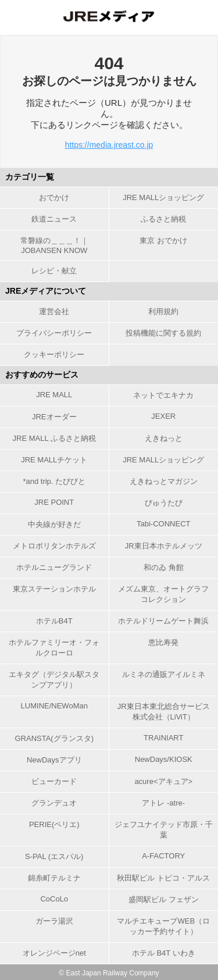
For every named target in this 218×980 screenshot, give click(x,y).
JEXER (163, 416)
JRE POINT (54, 502)
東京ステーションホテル (54, 589)
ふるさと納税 (163, 219)
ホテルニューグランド (54, 567)
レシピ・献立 (54, 271)
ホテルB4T (54, 621)
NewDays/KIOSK (164, 759)
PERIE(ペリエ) (54, 824)
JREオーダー (54, 417)
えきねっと (164, 438)
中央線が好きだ (54, 524)
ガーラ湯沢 (54, 921)
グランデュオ (54, 803)
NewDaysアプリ (54, 760)
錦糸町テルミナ (54, 878)
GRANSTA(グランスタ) (54, 738)
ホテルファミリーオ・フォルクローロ (54, 648)
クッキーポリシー (54, 354)
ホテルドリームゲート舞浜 (163, 621)
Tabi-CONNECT (163, 524)
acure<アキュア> (163, 781)
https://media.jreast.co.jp (109, 145)
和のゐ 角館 (164, 567)
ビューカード (54, 781)
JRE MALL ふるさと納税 (54, 438)
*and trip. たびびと (54, 481)
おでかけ (54, 197)
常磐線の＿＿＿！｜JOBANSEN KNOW (54, 245)
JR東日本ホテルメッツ (164, 546)
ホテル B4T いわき (164, 953)
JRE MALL (54, 395)
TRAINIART (163, 738)
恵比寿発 (163, 642)
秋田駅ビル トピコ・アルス (163, 878)
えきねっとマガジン (164, 481)
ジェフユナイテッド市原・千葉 (164, 830)
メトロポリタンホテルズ (54, 546)
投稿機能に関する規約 (163, 333)
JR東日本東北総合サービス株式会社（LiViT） (164, 712)
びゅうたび (164, 503)
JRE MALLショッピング (163, 197)
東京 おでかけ (163, 240)
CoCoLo (54, 899)
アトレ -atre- (163, 803)
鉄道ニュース (54, 219)
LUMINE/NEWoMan (54, 706)
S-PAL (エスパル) (54, 856)
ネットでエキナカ (163, 395)
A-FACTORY (163, 856)
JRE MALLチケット (54, 460)
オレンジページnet (54, 953)
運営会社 (54, 311)
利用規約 (163, 311)
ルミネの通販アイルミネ (164, 674)
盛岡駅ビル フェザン (164, 899)
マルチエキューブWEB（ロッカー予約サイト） (163, 926)
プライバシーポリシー (54, 333)
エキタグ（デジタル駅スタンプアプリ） (54, 680)
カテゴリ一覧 (30, 177)
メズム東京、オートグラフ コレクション (163, 594)
